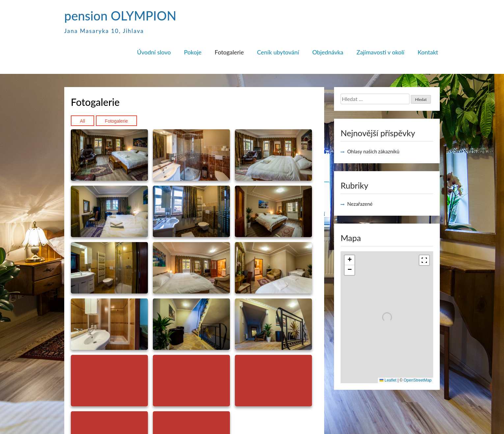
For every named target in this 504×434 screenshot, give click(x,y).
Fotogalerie (229, 52)
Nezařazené (360, 204)
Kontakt (428, 52)
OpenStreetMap (418, 380)
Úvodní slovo (154, 52)
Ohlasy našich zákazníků (373, 151)
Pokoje (193, 52)
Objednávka (328, 52)
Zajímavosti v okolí (380, 52)
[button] (350, 260)
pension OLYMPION (120, 15)
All (83, 121)
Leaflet (388, 380)
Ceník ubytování (278, 52)
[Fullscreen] (424, 260)
